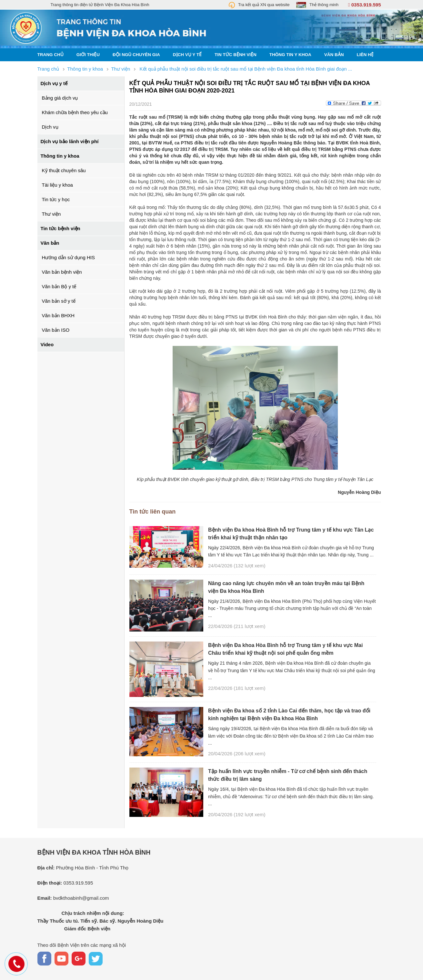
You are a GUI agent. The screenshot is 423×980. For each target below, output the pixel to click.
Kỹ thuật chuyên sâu (64, 170)
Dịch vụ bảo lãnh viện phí (70, 141)
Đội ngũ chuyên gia (136, 55)
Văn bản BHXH (58, 315)
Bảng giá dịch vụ (60, 98)
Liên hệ (365, 55)
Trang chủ (50, 55)
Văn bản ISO (56, 330)
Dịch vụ (50, 127)
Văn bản (334, 55)
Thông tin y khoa (290, 55)
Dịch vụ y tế (187, 55)
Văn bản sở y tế (59, 301)
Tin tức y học (56, 199)
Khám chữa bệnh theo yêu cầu (75, 112)
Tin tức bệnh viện (236, 55)
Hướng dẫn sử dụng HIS (68, 257)
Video (47, 344)
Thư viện (51, 214)
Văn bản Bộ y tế (59, 286)
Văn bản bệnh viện (62, 272)
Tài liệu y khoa (57, 185)
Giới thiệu (88, 55)
